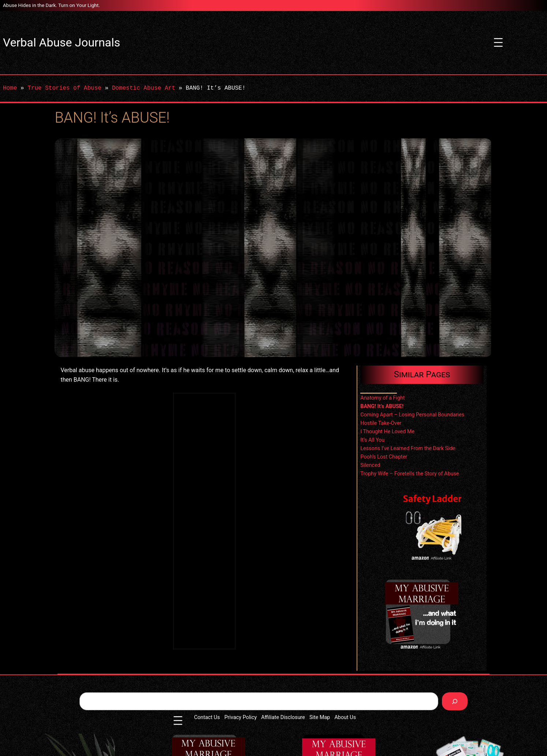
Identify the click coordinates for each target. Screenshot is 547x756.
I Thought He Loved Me (387, 432)
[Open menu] (498, 42)
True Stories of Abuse (64, 88)
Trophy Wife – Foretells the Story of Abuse (410, 474)
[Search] (455, 701)
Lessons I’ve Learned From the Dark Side (408, 448)
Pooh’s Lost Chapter (384, 457)
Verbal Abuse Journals (62, 42)
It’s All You (372, 440)
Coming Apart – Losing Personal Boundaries (412, 415)
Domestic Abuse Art (144, 88)
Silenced (370, 465)
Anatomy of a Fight (382, 398)
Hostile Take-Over (381, 423)
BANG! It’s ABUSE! (382, 406)
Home (10, 88)
